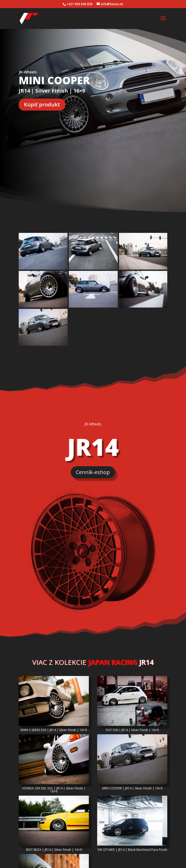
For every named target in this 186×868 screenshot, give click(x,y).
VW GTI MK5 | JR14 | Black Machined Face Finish (132, 831)
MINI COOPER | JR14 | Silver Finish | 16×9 (132, 769)
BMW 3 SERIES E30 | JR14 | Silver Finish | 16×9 (54, 711)
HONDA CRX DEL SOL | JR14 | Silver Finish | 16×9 (54, 771)
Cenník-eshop (93, 453)
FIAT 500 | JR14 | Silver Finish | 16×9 (132, 711)
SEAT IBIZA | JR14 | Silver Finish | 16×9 (54, 831)
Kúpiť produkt (42, 104)
